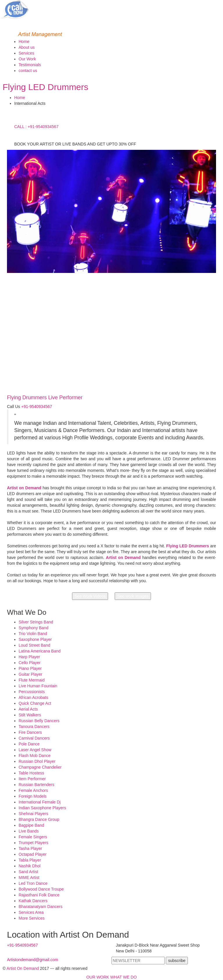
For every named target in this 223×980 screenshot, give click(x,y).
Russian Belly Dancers (39, 721)
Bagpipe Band (31, 825)
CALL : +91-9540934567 (36, 127)
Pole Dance (29, 744)
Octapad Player (33, 854)
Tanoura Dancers (34, 727)
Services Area (31, 912)
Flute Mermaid (32, 680)
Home (24, 42)
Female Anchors (33, 790)
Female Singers (33, 837)
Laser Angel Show (35, 750)
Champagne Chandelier (40, 767)
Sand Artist (28, 872)
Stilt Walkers (30, 715)
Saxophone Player (35, 639)
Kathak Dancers (33, 901)
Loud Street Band (34, 645)
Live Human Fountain (38, 686)
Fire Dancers (30, 732)
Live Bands (29, 831)
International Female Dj (40, 802)
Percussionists (32, 692)
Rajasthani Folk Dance (39, 895)
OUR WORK (98, 977)
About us (27, 47)
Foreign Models (33, 796)
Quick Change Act (35, 703)
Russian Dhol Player (37, 761)
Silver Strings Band (36, 622)
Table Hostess (31, 773)
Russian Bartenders (36, 785)
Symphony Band (34, 628)
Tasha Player (30, 848)
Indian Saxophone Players (42, 808)
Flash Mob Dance (35, 756)
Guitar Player (30, 674)
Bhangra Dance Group (39, 819)
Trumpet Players (33, 843)
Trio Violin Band (33, 634)
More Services (32, 918)
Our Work (27, 59)
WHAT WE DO (124, 977)
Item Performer (32, 779)
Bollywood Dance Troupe (41, 889)
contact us (28, 71)
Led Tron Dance (33, 883)
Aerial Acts (28, 709)
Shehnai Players (33, 814)
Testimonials (30, 65)
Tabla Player (30, 860)
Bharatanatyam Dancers (41, 907)
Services (26, 53)
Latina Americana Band (40, 651)
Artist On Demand (23, 968)
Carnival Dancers (34, 738)
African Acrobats (33, 697)
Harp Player (29, 657)
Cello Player (29, 663)
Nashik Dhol (29, 866)
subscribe (177, 961)
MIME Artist (29, 877)
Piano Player (30, 668)
